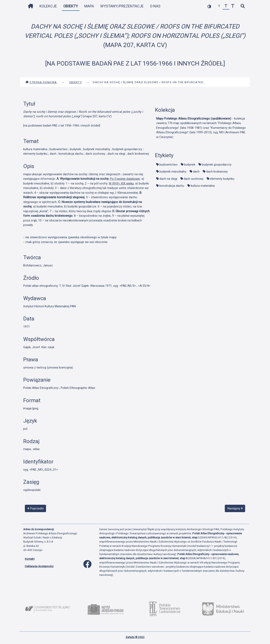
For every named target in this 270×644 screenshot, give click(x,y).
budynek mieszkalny (173, 172)
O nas (155, 6)
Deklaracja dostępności (39, 566)
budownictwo (168, 165)
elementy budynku (222, 179)
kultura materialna (203, 186)
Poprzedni (36, 508)
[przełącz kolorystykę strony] (209, 6)
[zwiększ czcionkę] (233, 6)
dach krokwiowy (217, 172)
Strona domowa (41, 82)
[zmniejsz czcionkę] (219, 6)
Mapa (89, 6)
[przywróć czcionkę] (226, 6)
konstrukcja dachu (172, 186)
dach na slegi (168, 179)
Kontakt (30, 559)
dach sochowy (194, 179)
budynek (190, 165)
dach (196, 172)
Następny (235, 508)
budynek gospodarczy (217, 165)
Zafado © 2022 (135, 637)
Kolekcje (48, 6)
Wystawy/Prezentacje (122, 6)
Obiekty (71, 6)
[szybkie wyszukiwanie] (243, 6)
